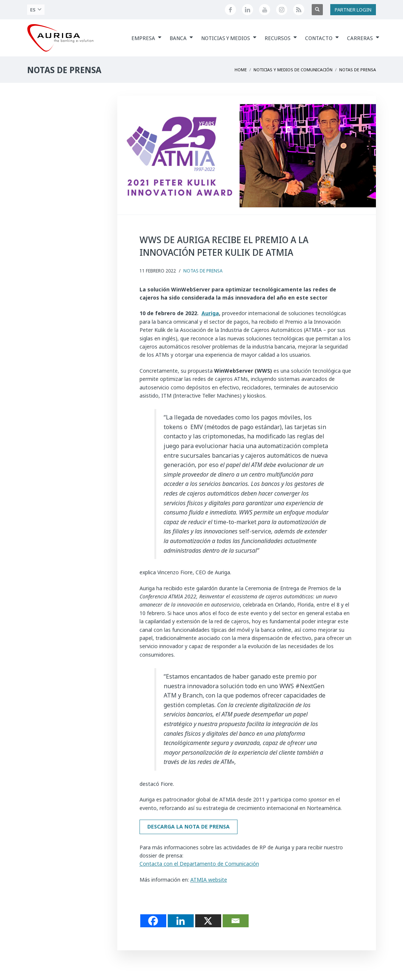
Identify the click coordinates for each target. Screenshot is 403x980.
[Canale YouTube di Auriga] (265, 10)
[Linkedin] (181, 921)
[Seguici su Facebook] (230, 10)
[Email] (236, 921)
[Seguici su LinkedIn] (248, 10)
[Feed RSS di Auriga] (299, 10)
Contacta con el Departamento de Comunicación (199, 864)
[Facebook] (153, 921)
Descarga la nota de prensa (189, 827)
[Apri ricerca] (317, 10)
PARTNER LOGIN (353, 10)
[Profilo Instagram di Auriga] (282, 10)
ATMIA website (209, 880)
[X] (208, 921)
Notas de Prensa (203, 271)
